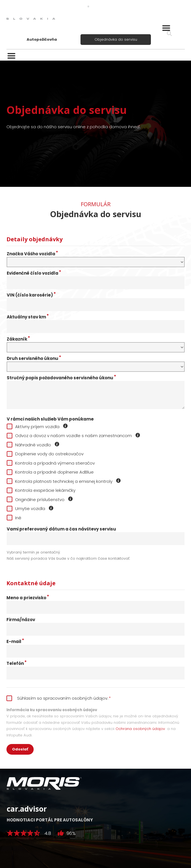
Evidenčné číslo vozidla (34, 273)
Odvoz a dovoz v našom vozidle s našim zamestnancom (74, 436)
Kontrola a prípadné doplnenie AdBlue (50, 472)
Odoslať (20, 749)
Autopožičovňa (42, 39)
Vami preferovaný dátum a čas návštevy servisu (61, 529)
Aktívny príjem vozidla (37, 427)
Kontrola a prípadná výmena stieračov (51, 463)
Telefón (17, 663)
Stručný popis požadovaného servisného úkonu (61, 378)
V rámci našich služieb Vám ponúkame (50, 419)
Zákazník (18, 339)
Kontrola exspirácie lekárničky (41, 490)
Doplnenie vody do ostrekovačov (45, 454)
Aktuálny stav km (28, 317)
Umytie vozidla (30, 508)
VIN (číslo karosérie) (31, 295)
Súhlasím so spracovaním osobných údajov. (59, 698)
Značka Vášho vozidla (32, 254)
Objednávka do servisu (116, 39)
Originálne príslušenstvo (40, 500)
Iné (14, 518)
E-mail (15, 642)
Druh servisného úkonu (34, 359)
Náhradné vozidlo (33, 445)
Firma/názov (21, 620)
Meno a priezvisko (28, 598)
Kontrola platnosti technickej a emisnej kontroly (64, 481)
